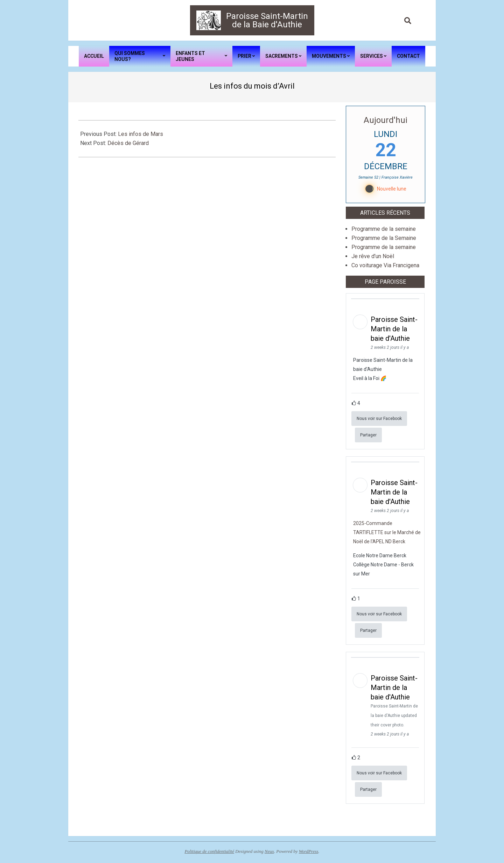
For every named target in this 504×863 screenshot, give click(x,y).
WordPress (309, 851)
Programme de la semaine (384, 229)
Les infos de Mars (141, 134)
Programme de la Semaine (384, 238)
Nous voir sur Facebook (379, 419)
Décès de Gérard (128, 143)
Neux (269, 851)
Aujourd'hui (386, 120)
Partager (368, 435)
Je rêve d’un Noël (373, 256)
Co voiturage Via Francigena (385, 265)
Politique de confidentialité (209, 851)
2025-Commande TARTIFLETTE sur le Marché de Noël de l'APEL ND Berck (387, 532)
